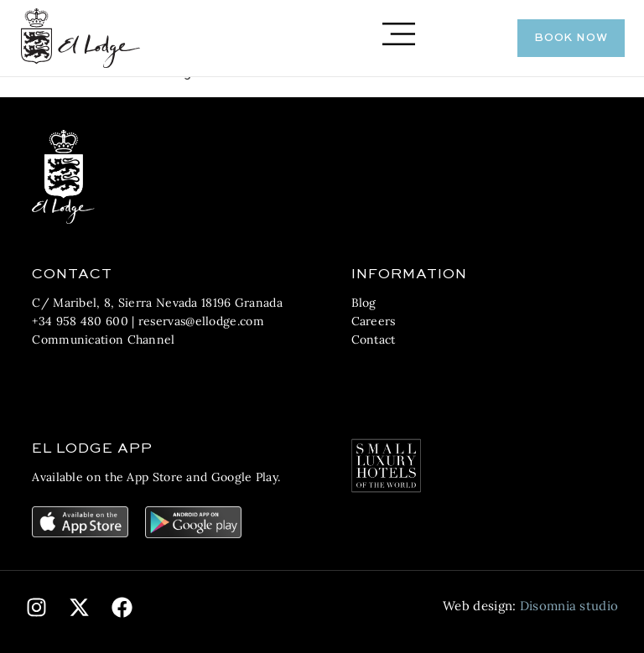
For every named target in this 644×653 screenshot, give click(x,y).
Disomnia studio (569, 606)
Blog (364, 303)
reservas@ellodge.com (201, 321)
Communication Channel (103, 339)
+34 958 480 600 (80, 321)
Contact (374, 339)
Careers (374, 321)
